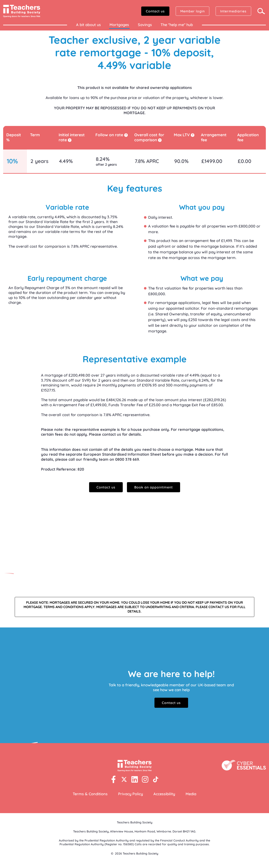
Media (191, 794)
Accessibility (164, 794)
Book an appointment (154, 487)
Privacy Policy (131, 794)
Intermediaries (233, 11)
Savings (145, 25)
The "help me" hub (177, 25)
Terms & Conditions (90, 794)
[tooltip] (70, 140)
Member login (193, 11)
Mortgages (119, 25)
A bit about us (88, 25)
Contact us (155, 11)
